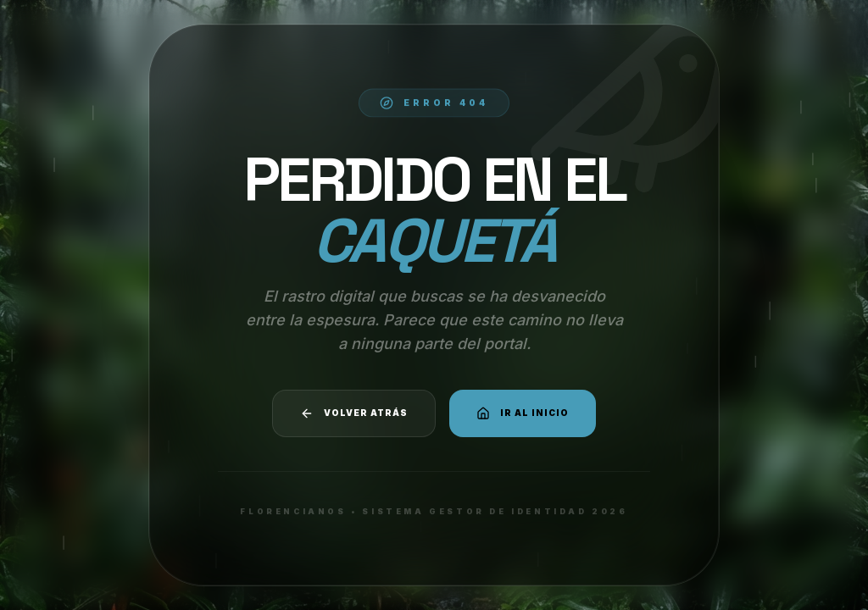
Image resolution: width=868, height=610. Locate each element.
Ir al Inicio (523, 413)
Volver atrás (354, 413)
